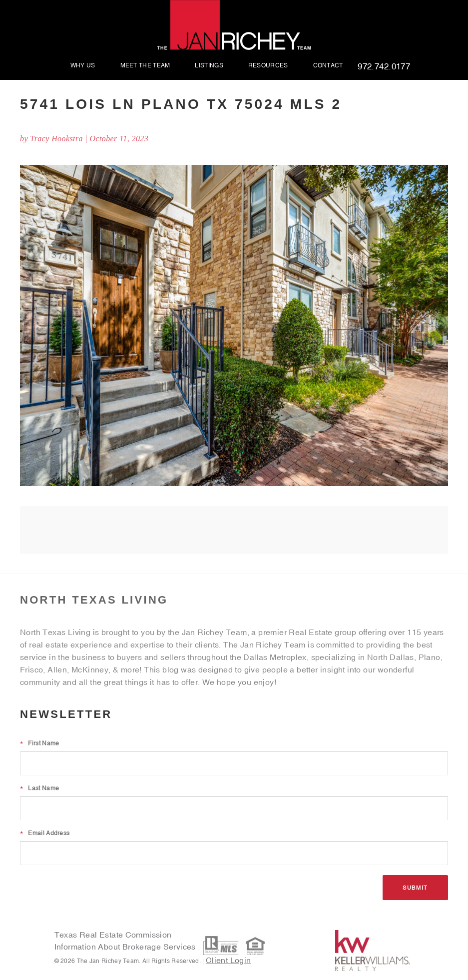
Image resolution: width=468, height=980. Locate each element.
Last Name (39, 788)
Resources (268, 66)
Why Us (83, 66)
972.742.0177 (384, 67)
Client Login (229, 960)
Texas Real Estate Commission (113, 935)
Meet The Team (145, 66)
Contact (328, 66)
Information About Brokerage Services (126, 947)
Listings (209, 66)
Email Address (45, 833)
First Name (39, 743)
